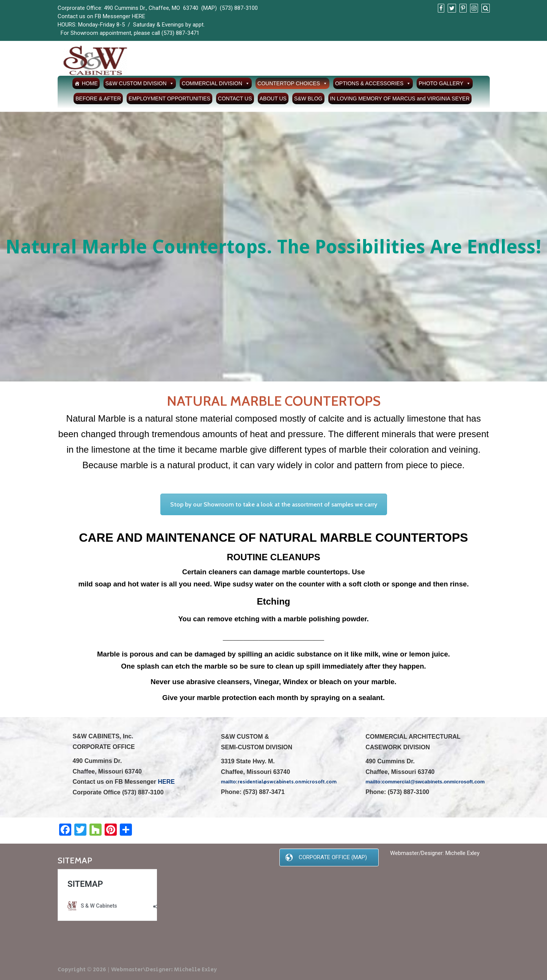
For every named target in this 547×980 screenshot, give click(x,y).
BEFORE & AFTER (98, 98)
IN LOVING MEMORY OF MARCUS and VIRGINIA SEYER (400, 98)
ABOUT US (273, 98)
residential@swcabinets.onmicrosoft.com (287, 781)
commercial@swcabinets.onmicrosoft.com (433, 782)
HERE (139, 16)
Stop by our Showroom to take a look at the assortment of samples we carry (274, 504)
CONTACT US (235, 98)
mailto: (374, 782)
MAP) (210, 8)
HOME (90, 83)
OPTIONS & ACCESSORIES (373, 83)
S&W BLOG (308, 98)
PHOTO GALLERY (445, 83)
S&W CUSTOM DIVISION (140, 83)
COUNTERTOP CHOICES (292, 83)
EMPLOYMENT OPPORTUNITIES (169, 98)
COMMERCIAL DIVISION (216, 83)
